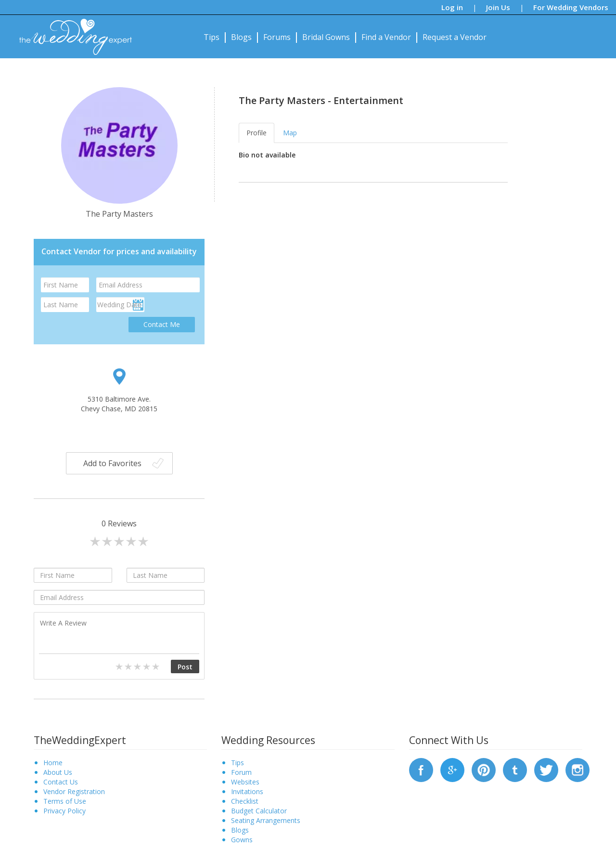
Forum (241, 772)
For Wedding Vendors (571, 7)
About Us (58, 772)
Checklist (245, 801)
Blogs (241, 37)
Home (53, 763)
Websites (245, 782)
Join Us (498, 7)
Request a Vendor (455, 37)
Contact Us (61, 782)
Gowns (242, 840)
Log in (452, 7)
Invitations (247, 791)
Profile (257, 133)
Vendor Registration (74, 791)
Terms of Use (65, 801)
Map (290, 133)
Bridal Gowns (326, 37)
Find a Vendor (386, 37)
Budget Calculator (259, 811)
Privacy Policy (64, 811)
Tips (212, 37)
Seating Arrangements (266, 820)
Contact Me (162, 324)
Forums (277, 37)
